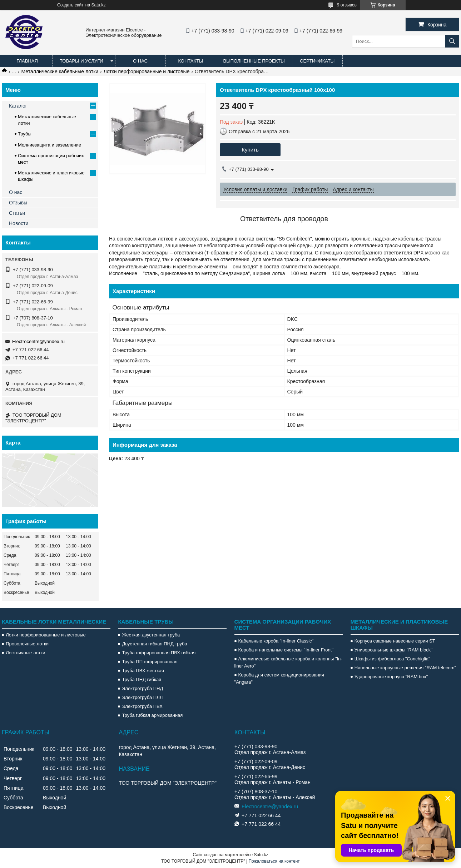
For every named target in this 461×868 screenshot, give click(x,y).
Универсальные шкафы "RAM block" (393, 650)
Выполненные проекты (254, 61)
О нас (140, 61)
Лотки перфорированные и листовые (147, 71)
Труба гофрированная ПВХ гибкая (159, 653)
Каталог (18, 106)
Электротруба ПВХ (142, 706)
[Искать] (452, 41)
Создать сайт (70, 5)
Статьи (17, 213)
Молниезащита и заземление (49, 145)
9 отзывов (347, 5)
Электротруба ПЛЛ (142, 697)
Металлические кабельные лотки (60, 71)
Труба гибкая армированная (152, 715)
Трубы (25, 134)
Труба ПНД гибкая (142, 679)
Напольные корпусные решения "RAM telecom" (405, 668)
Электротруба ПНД (142, 688)
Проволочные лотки (27, 644)
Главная (27, 61)
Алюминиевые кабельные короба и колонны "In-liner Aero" (288, 662)
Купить (250, 150)
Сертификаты (317, 61)
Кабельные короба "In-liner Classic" (276, 641)
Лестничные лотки (25, 653)
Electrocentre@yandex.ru (38, 341)
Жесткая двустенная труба (151, 635)
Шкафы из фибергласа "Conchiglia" (392, 659)
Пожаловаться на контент (274, 861)
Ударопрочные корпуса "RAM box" (391, 677)
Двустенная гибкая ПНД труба (154, 644)
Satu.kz (261, 855)
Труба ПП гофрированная (150, 662)
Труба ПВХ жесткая (143, 671)
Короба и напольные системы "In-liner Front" (286, 650)
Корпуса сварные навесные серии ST (395, 641)
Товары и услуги (81, 61)
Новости (19, 223)
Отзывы (18, 203)
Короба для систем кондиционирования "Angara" (279, 678)
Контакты (190, 61)
